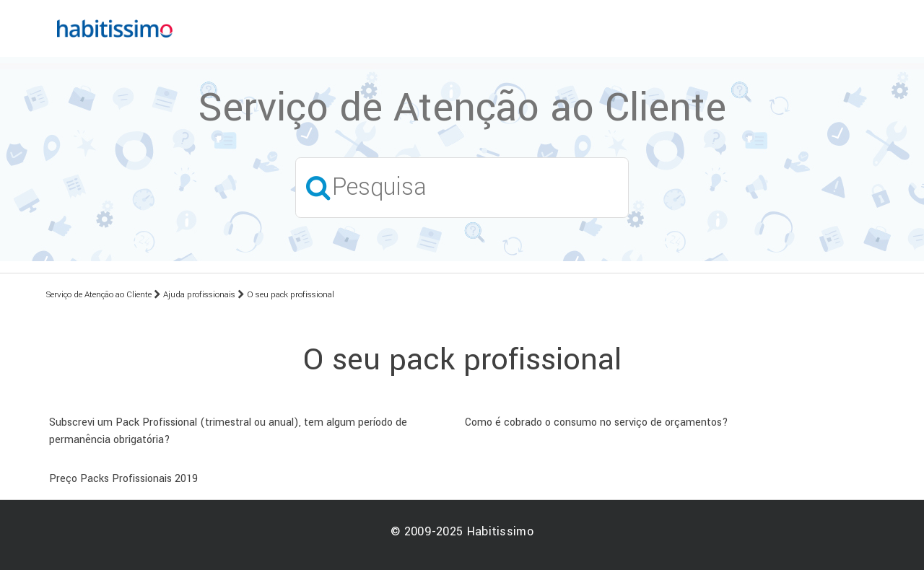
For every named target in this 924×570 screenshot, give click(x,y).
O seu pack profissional (291, 295)
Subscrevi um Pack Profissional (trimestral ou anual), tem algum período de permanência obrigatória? (228, 431)
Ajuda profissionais (199, 295)
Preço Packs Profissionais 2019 (123, 479)
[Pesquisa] (462, 187)
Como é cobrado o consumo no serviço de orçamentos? (597, 422)
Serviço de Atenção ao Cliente (99, 295)
